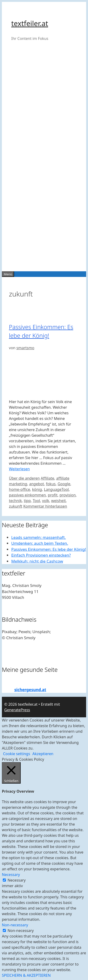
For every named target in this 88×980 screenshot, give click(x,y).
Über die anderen (24, 478)
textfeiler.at (30, 23)
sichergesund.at (30, 690)
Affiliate (48, 478)
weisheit (58, 501)
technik (15, 501)
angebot (36, 484)
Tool (36, 501)
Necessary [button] (11, 875)
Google (64, 484)
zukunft (16, 506)
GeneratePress (17, 710)
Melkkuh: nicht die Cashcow (37, 561)
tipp (27, 501)
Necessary (17, 880)
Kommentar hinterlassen (45, 506)
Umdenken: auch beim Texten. (40, 543)
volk (46, 501)
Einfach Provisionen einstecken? (41, 555)
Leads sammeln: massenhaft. (38, 537)
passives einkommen (27, 495)
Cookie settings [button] (17, 754)
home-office (19, 489)
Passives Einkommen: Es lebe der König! (49, 549)
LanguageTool (56, 489)
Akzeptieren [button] (43, 754)
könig (37, 489)
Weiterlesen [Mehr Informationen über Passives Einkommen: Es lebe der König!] (19, 469)
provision (67, 495)
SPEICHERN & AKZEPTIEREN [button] (26, 975)
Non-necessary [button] (15, 925)
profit (53, 495)
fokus (51, 484)
